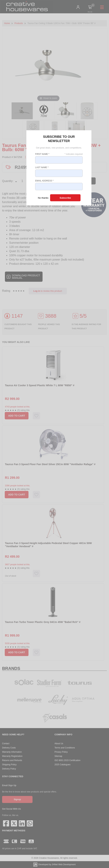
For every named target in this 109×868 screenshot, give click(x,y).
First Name (42, 154)
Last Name (42, 167)
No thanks (43, 198)
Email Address (44, 181)
